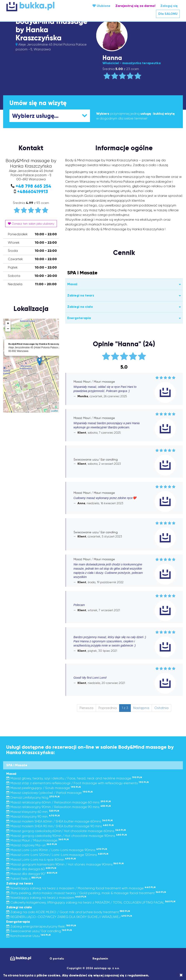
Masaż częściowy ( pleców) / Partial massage (49, 793)
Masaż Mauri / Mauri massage (37, 840)
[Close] (181, 975)
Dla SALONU (168, 14)
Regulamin (100, 959)
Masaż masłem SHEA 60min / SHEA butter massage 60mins (59, 821)
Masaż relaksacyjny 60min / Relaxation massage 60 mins (59, 802)
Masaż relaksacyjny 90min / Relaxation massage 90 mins (59, 807)
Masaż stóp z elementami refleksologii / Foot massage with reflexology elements (77, 783)
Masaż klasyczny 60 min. (33, 812)
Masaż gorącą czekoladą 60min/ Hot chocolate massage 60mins (66, 831)
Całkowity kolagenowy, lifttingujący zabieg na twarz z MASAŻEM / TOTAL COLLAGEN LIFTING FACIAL (91, 902)
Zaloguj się (169, 6)
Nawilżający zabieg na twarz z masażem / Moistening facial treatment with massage (81, 888)
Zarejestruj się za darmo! (135, 6)
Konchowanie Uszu (28, 936)
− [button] (8, 329)
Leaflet (54, 411)
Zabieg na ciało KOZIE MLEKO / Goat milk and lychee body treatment (68, 912)
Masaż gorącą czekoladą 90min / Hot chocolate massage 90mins (67, 836)
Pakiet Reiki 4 (24, 879)
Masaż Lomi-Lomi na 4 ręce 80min (41, 860)
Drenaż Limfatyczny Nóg (33, 797)
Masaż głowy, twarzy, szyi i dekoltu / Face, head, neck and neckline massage (74, 778)
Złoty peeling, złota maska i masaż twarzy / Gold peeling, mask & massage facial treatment (86, 893)
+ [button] (8, 323)
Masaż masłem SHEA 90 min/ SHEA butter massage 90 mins (60, 826)
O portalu (57, 959)
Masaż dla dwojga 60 (31, 869)
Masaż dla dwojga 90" (32, 874)
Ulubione (101, 6)
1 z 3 (125, 708)
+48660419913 (32, 192)
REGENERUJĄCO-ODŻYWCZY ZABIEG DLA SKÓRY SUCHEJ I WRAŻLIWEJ (69, 917)
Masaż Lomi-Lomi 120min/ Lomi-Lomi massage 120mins (57, 855)
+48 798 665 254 (33, 186)
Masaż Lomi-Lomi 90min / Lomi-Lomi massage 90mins (57, 850)
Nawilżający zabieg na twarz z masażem (46, 898)
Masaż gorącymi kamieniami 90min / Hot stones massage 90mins (65, 864)
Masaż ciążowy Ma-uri (32, 845)
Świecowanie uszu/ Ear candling (39, 931)
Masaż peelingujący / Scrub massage (44, 788)
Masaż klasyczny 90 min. (33, 816)
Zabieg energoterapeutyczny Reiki (41, 926)
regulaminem (138, 975)
